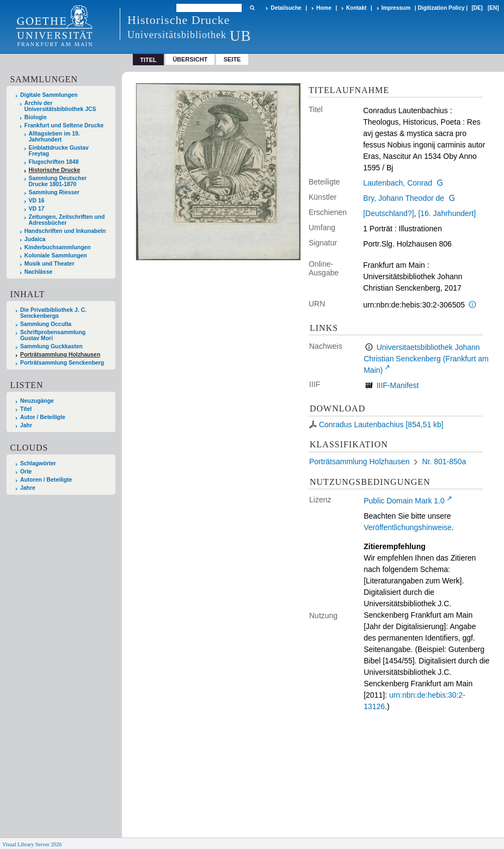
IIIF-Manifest (398, 385)
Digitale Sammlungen (49, 95)
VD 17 (37, 209)
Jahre (28, 488)
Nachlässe (38, 272)
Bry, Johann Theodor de (404, 198)
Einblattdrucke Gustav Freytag (59, 151)
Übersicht (190, 59)
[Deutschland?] (388, 213)
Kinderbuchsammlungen (58, 247)
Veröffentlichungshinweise (408, 527)
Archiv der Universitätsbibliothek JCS (60, 106)
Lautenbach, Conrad (398, 183)
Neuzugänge (37, 401)
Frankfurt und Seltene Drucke (64, 125)
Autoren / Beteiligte (46, 480)
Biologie (36, 117)
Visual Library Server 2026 (32, 844)
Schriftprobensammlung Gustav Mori (53, 335)
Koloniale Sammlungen (56, 256)
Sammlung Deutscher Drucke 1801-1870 (58, 181)
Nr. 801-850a (444, 462)
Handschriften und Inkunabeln (65, 231)
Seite (232, 59)
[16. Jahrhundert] (447, 213)
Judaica (35, 239)
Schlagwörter (38, 463)
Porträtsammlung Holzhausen (60, 355)
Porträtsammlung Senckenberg (62, 363)
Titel (26, 409)
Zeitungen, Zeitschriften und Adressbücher (67, 220)
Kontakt (356, 8)
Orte (26, 472)
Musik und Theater (50, 264)
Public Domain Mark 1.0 (404, 501)
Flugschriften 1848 (54, 162)
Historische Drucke (55, 170)
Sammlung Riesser (54, 192)
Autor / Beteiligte (43, 417)
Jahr (26, 425)
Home (324, 8)
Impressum (396, 8)
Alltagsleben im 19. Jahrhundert (54, 137)
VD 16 (37, 201)
